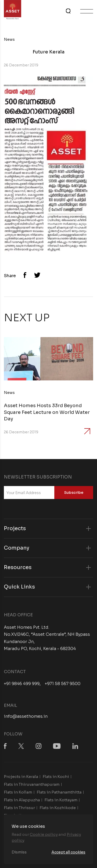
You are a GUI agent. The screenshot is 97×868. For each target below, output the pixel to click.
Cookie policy (44, 834)
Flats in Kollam (18, 792)
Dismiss (19, 852)
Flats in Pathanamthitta (59, 792)
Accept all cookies (68, 852)
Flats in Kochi (56, 777)
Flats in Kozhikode (58, 808)
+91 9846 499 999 (22, 684)
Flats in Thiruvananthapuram (32, 784)
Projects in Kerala (21, 777)
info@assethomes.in (26, 716)
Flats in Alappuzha (22, 800)
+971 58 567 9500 (63, 684)
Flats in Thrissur (19, 808)
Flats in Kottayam (61, 800)
